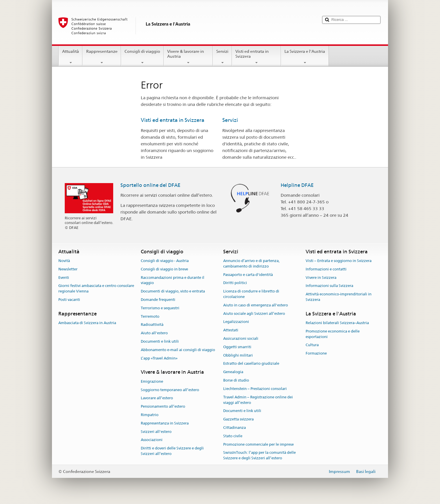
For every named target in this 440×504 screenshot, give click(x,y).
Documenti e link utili (160, 341)
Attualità (71, 57)
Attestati (231, 330)
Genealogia (233, 372)
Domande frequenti (158, 300)
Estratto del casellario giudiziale (251, 364)
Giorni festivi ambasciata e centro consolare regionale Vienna (96, 289)
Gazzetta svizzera (238, 419)
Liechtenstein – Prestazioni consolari (255, 389)
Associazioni (152, 440)
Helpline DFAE (297, 185)
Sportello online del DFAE (150, 185)
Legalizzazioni (236, 322)
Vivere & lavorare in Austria (188, 57)
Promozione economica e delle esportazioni (333, 334)
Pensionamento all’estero (163, 406)
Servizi (222, 57)
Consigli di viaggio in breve (164, 269)
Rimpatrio (150, 415)
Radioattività (152, 325)
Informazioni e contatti (326, 269)
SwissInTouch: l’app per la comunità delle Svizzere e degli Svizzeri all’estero (259, 456)
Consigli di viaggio (142, 57)
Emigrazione (152, 381)
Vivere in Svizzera (321, 278)
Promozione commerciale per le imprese (258, 444)
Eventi (64, 278)
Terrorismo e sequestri (160, 308)
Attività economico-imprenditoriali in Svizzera (339, 297)
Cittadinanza (235, 428)
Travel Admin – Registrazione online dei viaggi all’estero (258, 400)
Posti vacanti (69, 300)
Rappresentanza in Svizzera (165, 423)
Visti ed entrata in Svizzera (256, 57)
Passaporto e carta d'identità (248, 275)
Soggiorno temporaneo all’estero (170, 390)
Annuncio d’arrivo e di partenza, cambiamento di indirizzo (251, 263)
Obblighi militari (238, 355)
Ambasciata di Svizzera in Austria (87, 323)
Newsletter (68, 269)
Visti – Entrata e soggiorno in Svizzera (339, 261)
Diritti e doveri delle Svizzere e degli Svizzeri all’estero (172, 451)
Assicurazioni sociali (241, 338)
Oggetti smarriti (237, 347)
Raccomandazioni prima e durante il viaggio (173, 280)
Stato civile (233, 436)
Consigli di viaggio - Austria (165, 261)
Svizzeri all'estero (156, 432)
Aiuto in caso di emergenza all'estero (256, 305)
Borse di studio (236, 380)
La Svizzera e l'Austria (305, 57)
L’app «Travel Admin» (159, 358)
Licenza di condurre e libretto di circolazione (251, 294)
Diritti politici (235, 283)
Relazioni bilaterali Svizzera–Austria (337, 323)
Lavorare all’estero (157, 398)
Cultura (312, 345)
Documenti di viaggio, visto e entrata (173, 291)
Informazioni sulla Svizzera (329, 286)
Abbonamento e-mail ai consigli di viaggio (178, 350)
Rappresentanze (102, 57)
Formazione (316, 354)
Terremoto (150, 316)
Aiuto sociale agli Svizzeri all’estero (254, 314)
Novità (64, 261)
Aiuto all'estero (154, 333)
